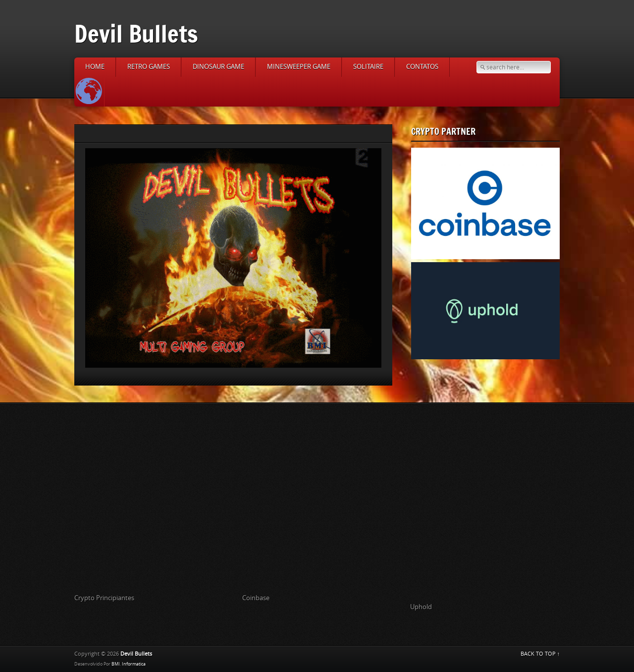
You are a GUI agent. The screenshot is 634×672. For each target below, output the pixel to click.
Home (95, 67)
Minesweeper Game (299, 67)
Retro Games (149, 67)
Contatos (422, 67)
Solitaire (368, 67)
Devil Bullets (136, 33)
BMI (116, 664)
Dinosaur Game (218, 67)
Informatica (134, 664)
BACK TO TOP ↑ (540, 654)
